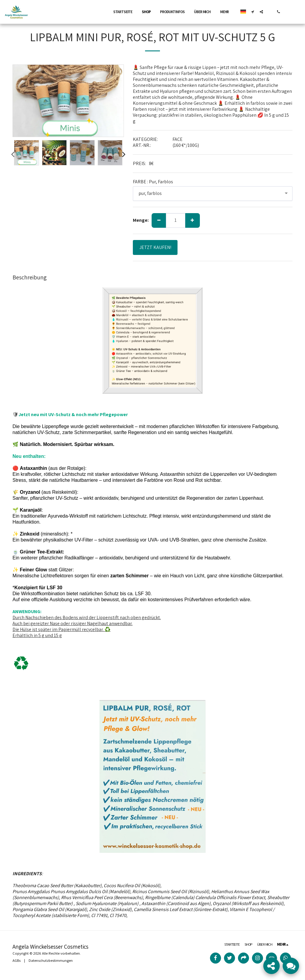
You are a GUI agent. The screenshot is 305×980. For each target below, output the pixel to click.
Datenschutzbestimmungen (51, 960)
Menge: (141, 220)
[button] (253, 12)
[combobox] (213, 194)
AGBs (17, 960)
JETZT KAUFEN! (155, 247)
